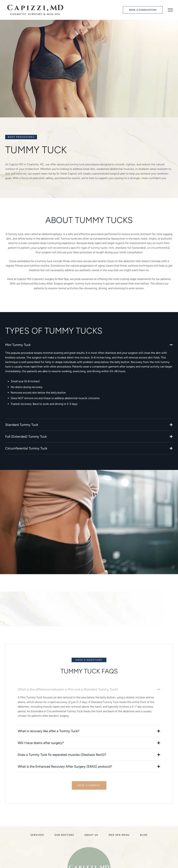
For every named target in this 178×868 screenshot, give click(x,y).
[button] (143, 10)
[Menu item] (37, 835)
